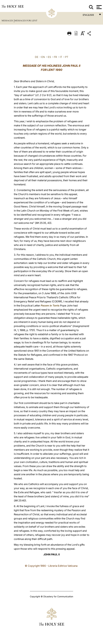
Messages (8, 21)
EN (43, 57)
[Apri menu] (99, 7)
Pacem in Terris (50, 306)
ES (49, 57)
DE (37, 57)
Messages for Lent (26, 21)
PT (67, 57)
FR (55, 57)
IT (61, 57)
